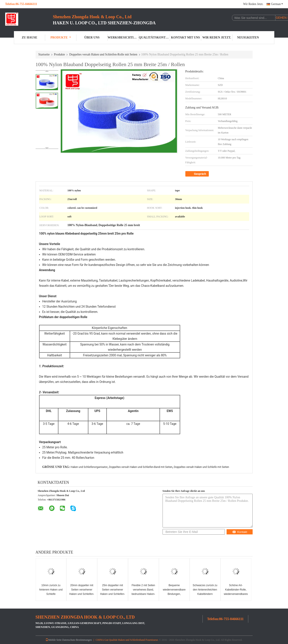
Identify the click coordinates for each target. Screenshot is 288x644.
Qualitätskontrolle (155, 38)
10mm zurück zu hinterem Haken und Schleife (51, 590)
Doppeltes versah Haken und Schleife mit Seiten (202, 467)
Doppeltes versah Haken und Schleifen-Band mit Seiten (141, 467)
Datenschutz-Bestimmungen (77, 640)
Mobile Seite (54, 640)
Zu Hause (29, 38)
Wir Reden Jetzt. (253, 4)
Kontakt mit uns (185, 38)
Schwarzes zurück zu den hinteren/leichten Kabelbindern (205, 590)
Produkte (61, 38)
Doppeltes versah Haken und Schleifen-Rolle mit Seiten (103, 54)
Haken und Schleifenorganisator (89, 467)
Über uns (92, 38)
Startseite (44, 54)
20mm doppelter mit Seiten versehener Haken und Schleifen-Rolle (82, 592)
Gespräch (198, 174)
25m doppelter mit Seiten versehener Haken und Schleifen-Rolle (113, 592)
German (277, 4)
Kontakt (240, 532)
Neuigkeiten (248, 38)
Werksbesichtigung (123, 38)
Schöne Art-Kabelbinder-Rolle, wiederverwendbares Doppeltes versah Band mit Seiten (236, 594)
